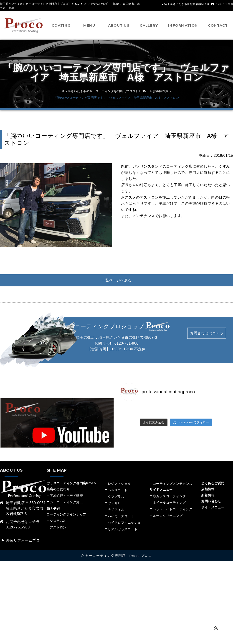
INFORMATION (183, 25)
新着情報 (208, 495)
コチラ (34, 522)
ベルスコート (118, 490)
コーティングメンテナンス (173, 484)
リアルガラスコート (123, 529)
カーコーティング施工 (66, 502)
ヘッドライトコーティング (173, 509)
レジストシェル (119, 484)
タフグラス (116, 497)
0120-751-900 (127, 343)
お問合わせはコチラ (207, 333)
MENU (89, 25)
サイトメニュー (213, 507)
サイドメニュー (163, 490)
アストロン (58, 527)
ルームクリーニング (168, 516)
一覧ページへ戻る (116, 280)
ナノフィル (116, 510)
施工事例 (53, 508)
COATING (61, 25)
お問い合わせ (211, 501)
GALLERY (149, 25)
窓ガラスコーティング (169, 496)
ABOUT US (119, 25)
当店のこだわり (58, 489)
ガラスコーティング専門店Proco (71, 483)
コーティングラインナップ (66, 514)
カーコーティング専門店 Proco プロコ (119, 556)
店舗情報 (208, 489)
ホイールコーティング (169, 503)
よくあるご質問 (213, 483)
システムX (58, 521)
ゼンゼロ (114, 503)
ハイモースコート (121, 516)
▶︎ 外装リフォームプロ (20, 540)
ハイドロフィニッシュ (124, 523)
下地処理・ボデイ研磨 (66, 496)
